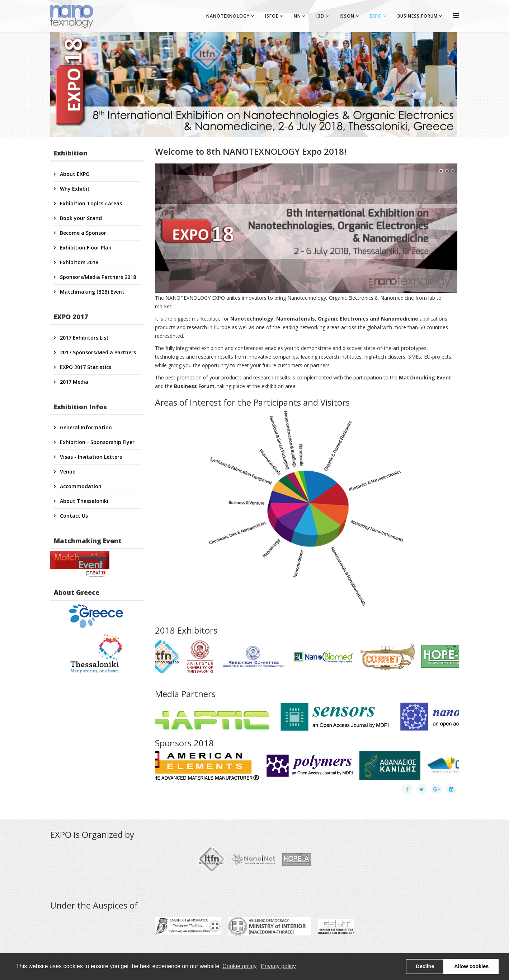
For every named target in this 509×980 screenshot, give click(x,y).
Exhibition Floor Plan (85, 248)
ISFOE (272, 16)
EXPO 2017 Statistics (85, 367)
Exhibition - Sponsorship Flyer (96, 442)
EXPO (376, 16)
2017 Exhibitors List (84, 338)
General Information (85, 427)
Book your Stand (80, 218)
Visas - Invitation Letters (90, 457)
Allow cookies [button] (471, 966)
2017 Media (73, 382)
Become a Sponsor (82, 233)
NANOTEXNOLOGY (228, 16)
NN (297, 16)
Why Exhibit (74, 189)
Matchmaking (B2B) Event (91, 292)
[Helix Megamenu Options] (456, 16)
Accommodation (80, 486)
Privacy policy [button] (278, 966)
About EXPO (74, 174)
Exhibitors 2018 (78, 262)
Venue (67, 472)
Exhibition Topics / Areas (90, 203)
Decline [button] (425, 966)
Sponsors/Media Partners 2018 (97, 277)
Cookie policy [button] (239, 966)
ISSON (347, 16)
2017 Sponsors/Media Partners (97, 352)
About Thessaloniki (83, 501)
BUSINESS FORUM (418, 16)
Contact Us (73, 516)
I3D (320, 16)
